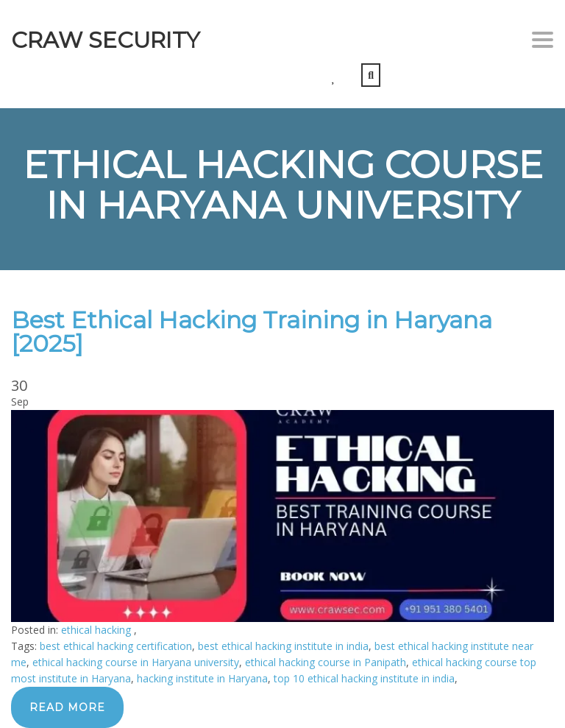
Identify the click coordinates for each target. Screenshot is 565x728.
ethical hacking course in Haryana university (136, 662)
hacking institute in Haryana (202, 678)
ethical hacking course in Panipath (326, 662)
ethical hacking (97, 630)
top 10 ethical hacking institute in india (364, 678)
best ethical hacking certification (116, 646)
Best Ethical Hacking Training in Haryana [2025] (252, 332)
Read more (67, 707)
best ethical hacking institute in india (283, 646)
